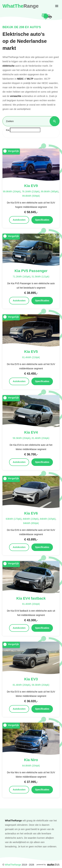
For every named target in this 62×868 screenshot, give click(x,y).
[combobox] (31, 133)
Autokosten (19, 220)
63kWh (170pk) (14, 519)
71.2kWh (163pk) (22, 276)
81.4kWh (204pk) (40, 438)
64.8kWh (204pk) (31, 766)
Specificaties (42, 220)
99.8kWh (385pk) (50, 191)
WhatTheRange (13, 865)
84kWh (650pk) (31, 523)
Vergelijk (11, 151)
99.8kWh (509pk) (31, 196)
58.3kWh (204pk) (22, 438)
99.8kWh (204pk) (12, 191)
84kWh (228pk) (31, 519)
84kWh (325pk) (48, 519)
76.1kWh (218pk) (31, 191)
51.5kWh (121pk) (40, 276)
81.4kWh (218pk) (31, 357)
